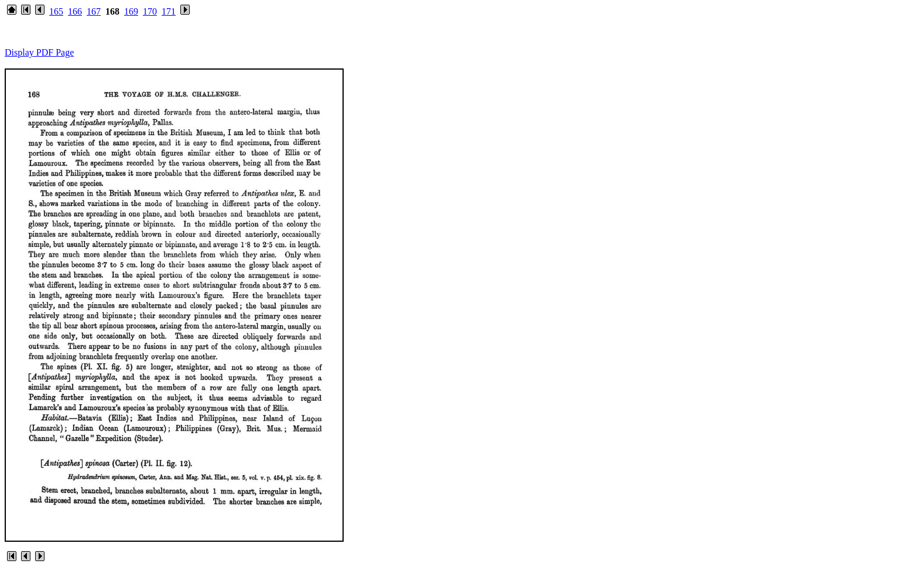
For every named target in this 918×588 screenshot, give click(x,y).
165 (56, 11)
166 (75, 11)
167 (94, 11)
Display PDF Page (39, 52)
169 (131, 11)
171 (169, 11)
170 (150, 11)
